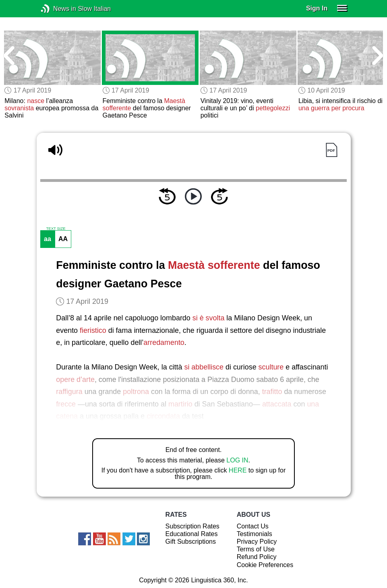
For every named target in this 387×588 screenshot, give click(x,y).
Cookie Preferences (265, 565)
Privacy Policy (257, 542)
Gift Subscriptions (191, 542)
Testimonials (255, 534)
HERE (238, 470)
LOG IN (237, 460)
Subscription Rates (192, 526)
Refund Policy (257, 557)
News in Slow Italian (57, 9)
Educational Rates (192, 534)
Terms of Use (256, 549)
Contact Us (253, 526)
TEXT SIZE (56, 229)
